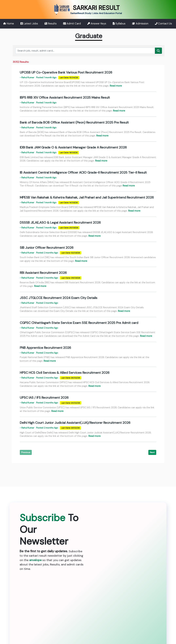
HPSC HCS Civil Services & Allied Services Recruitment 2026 (65, 373)
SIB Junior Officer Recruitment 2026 (47, 248)
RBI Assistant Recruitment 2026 (43, 273)
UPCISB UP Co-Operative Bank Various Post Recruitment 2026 (66, 72)
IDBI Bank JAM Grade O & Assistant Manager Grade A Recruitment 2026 (73, 147)
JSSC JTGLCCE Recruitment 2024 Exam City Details (59, 298)
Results (51, 24)
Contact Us (163, 24)
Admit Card (72, 24)
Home (9, 24)
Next (152, 452)
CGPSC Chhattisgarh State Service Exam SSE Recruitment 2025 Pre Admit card (79, 323)
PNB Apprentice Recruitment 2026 (45, 348)
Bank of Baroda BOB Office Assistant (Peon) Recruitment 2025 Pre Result (74, 122)
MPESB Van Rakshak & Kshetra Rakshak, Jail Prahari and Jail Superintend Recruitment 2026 (87, 197)
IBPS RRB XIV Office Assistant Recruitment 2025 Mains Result (65, 97)
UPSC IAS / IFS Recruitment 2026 (44, 398)
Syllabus (119, 24)
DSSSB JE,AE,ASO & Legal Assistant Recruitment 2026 (60, 222)
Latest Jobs (29, 24)
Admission (140, 24)
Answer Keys (97, 24)
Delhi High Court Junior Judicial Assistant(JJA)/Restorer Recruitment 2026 (75, 423)
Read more (116, 86)
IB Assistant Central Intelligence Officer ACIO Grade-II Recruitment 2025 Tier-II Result (83, 172)
